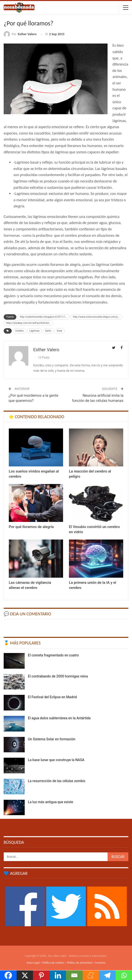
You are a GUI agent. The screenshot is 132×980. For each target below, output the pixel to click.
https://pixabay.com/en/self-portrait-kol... (28, 323)
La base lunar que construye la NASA (56, 760)
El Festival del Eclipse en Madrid (52, 697)
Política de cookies (53, 963)
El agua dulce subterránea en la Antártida (59, 718)
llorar (60, 331)
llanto (48, 331)
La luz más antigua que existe (50, 802)
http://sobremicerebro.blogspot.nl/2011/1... (44, 317)
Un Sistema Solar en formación (52, 739)
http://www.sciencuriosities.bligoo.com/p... (96, 317)
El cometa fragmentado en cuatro (53, 655)
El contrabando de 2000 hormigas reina (58, 676)
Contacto (100, 963)
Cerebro (19, 331)
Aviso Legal (33, 963)
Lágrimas (34, 331)
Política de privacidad (79, 963)
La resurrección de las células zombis (57, 781)
